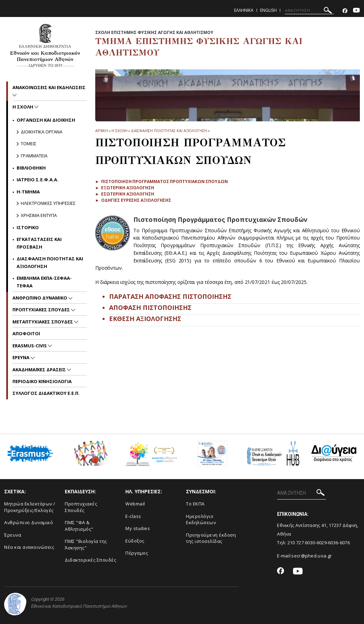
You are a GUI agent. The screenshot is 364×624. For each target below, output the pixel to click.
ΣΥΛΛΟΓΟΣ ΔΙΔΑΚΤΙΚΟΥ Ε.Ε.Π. (46, 393)
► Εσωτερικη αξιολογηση (125, 194)
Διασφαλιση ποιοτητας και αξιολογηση (169, 131)
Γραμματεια (34, 156)
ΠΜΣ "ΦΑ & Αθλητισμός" (79, 526)
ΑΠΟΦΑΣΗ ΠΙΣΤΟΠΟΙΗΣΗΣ (150, 307)
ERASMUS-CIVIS (30, 346)
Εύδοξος (135, 541)
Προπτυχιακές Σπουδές (81, 507)
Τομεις (29, 144)
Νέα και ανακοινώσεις (29, 547)
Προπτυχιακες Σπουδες (42, 310)
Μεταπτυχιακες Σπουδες (43, 322)
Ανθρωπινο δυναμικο (40, 298)
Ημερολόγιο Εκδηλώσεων (201, 519)
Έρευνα (13, 535)
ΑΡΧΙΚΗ (102, 131)
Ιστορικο (28, 227)
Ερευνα (21, 357)
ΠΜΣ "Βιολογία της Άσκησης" (86, 544)
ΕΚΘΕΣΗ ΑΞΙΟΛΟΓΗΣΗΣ (145, 319)
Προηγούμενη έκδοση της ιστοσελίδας (211, 538)
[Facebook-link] (345, 11)
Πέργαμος (137, 553)
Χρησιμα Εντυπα (39, 215)
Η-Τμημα (28, 192)
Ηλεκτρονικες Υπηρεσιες (48, 203)
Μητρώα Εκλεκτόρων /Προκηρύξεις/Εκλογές (30, 507)
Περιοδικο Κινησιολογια (42, 381)
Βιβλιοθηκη (31, 168)
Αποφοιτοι (26, 333)
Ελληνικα (244, 10)
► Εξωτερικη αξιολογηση (125, 188)
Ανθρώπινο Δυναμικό (29, 522)
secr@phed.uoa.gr (312, 556)
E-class (133, 516)
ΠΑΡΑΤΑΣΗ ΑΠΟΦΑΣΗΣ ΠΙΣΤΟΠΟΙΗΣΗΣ (170, 296)
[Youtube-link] (356, 11)
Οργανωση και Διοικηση (46, 120)
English (268, 10)
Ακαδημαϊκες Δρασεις (40, 370)
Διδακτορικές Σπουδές (90, 560)
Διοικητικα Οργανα (42, 132)
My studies (138, 528)
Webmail (135, 504)
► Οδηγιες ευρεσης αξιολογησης (133, 200)
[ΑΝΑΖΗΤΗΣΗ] (309, 10)
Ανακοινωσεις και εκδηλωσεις (49, 87)
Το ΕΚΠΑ (195, 504)
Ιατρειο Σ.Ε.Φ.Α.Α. (38, 180)
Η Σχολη (119, 131)
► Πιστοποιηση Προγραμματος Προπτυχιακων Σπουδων (162, 181)
